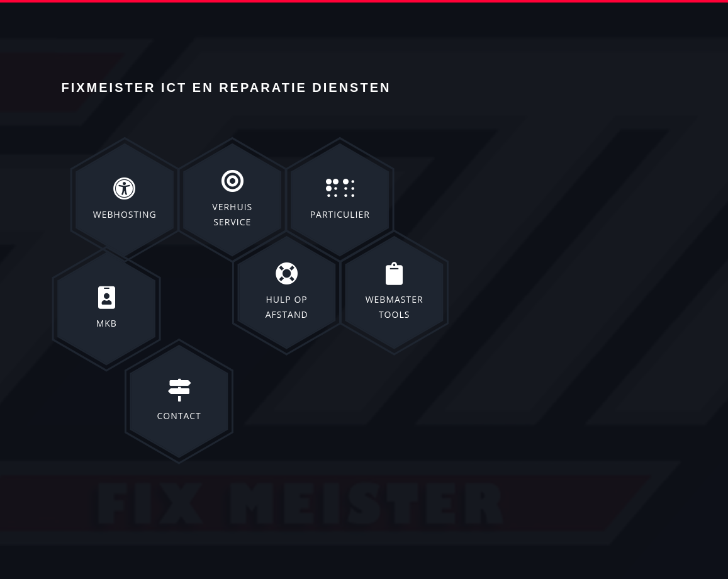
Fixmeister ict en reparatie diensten (227, 87)
